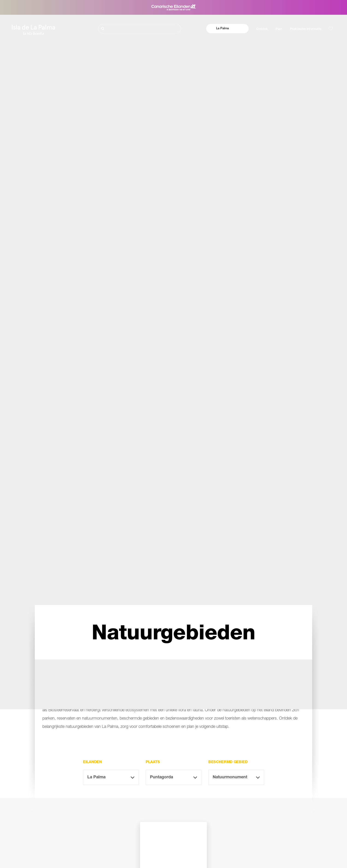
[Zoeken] (140, 29)
